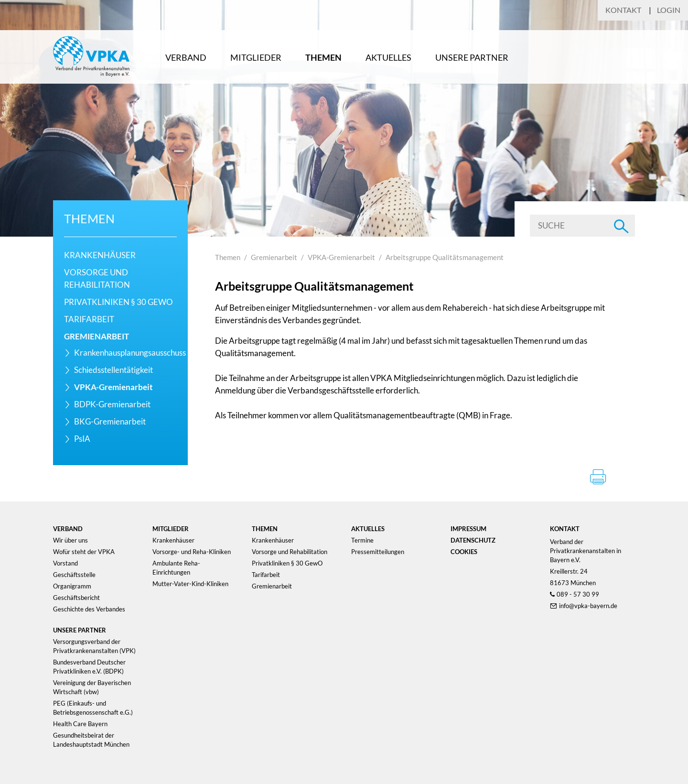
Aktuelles (388, 57)
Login (669, 10)
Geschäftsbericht (76, 598)
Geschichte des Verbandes (89, 609)
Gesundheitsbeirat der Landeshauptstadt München (91, 740)
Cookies (464, 552)
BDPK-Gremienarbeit (112, 404)
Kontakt (623, 10)
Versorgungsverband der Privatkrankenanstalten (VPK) (94, 646)
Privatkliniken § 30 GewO (118, 302)
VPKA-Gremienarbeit (113, 387)
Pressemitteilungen (378, 552)
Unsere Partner (472, 57)
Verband (186, 57)
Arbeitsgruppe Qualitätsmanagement (445, 257)
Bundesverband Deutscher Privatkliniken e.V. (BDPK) (89, 667)
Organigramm (72, 586)
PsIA (82, 439)
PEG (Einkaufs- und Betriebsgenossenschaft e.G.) (93, 708)
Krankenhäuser (100, 255)
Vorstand (65, 563)
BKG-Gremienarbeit (110, 421)
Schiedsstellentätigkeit (113, 370)
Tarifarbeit (89, 319)
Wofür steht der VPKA (84, 552)
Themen (323, 57)
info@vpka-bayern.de (588, 606)
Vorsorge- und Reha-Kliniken (192, 552)
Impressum (468, 529)
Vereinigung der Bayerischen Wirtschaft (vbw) (92, 687)
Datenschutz (473, 540)
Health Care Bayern (80, 724)
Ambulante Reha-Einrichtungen (176, 568)
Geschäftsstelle (74, 575)
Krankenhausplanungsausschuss (130, 353)
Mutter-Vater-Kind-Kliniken (190, 584)
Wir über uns (70, 540)
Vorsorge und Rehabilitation (290, 552)
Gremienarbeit (97, 336)
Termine (362, 540)
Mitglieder (256, 57)
